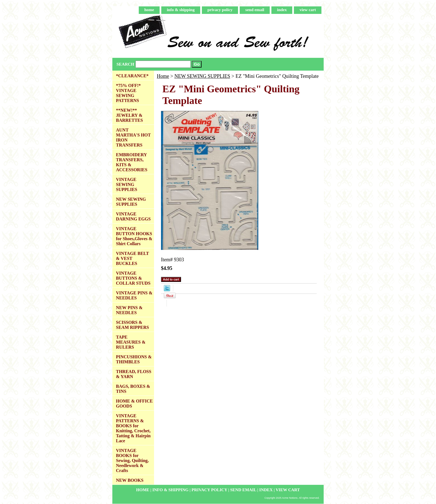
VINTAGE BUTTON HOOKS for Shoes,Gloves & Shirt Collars (134, 236)
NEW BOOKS (130, 480)
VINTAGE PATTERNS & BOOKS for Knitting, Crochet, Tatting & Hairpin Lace (133, 428)
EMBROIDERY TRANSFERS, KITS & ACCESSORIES (132, 162)
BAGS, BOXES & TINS (133, 389)
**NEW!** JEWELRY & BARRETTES (129, 115)
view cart (308, 10)
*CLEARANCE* (132, 76)
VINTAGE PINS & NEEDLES (134, 295)
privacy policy (220, 10)
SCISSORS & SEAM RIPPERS (132, 325)
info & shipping (181, 10)
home (149, 10)
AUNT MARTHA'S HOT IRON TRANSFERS (133, 137)
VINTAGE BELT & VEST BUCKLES (132, 258)
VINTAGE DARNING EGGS (133, 216)
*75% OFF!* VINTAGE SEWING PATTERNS (128, 93)
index (282, 10)
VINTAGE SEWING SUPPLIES (127, 184)
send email (255, 10)
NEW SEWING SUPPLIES (202, 76)
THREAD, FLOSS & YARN (134, 374)
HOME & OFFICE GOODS (134, 404)
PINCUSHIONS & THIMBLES (134, 359)
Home (163, 76)
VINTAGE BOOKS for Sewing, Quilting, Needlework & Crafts (132, 460)
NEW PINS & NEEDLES (129, 310)
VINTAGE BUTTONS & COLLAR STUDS (133, 278)
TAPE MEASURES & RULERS (131, 342)
